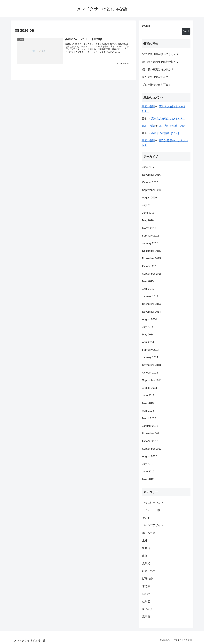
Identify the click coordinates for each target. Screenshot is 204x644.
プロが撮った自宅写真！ (157, 85)
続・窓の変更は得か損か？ (158, 69)
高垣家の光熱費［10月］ (174, 126)
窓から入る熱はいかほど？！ (168, 119)
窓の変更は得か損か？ (155, 77)
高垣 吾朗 (148, 106)
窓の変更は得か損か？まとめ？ (161, 54)
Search (146, 26)
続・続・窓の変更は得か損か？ (161, 62)
